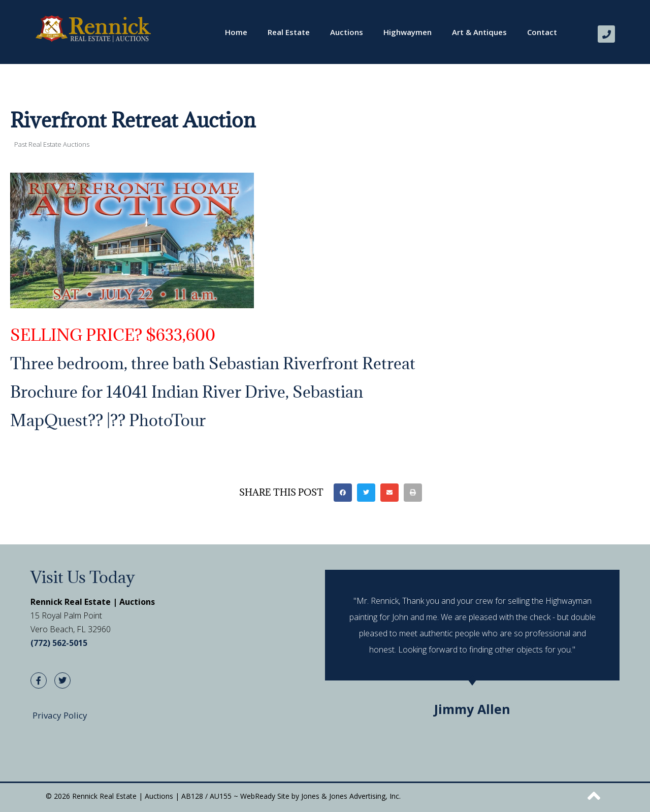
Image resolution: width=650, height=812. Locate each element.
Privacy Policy (60, 715)
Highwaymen (408, 32)
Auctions (347, 32)
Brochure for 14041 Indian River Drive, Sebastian (187, 392)
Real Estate (289, 32)
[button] (343, 493)
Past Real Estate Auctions (52, 144)
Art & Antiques (479, 32)
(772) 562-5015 (59, 643)
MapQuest (49, 420)
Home (236, 32)
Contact (542, 32)
